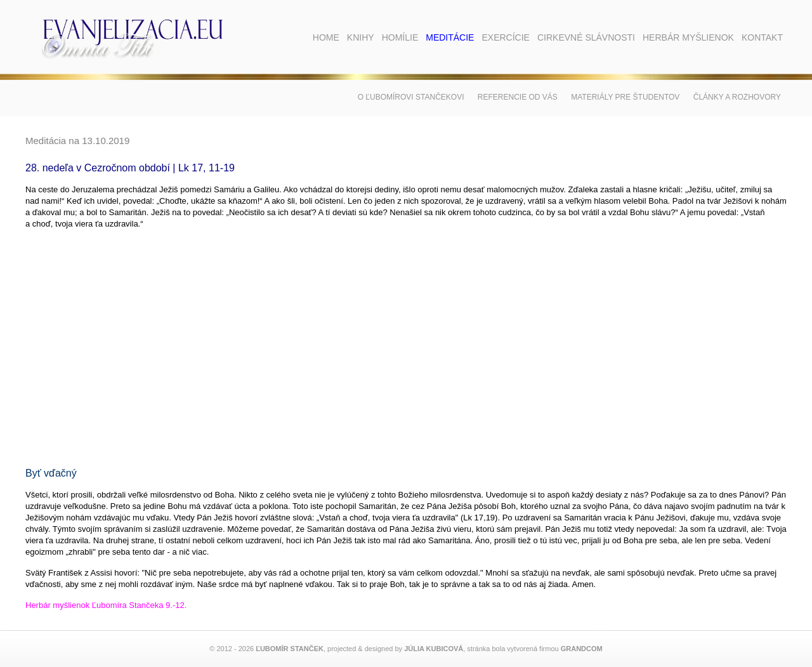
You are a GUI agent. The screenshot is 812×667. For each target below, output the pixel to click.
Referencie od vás (518, 97)
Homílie (400, 37)
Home (326, 37)
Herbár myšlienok (688, 37)
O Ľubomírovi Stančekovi (411, 97)
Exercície (505, 37)
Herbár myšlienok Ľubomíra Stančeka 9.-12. (106, 605)
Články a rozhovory (737, 97)
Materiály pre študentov (625, 97)
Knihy (361, 37)
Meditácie (450, 37)
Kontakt (762, 37)
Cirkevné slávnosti (586, 37)
